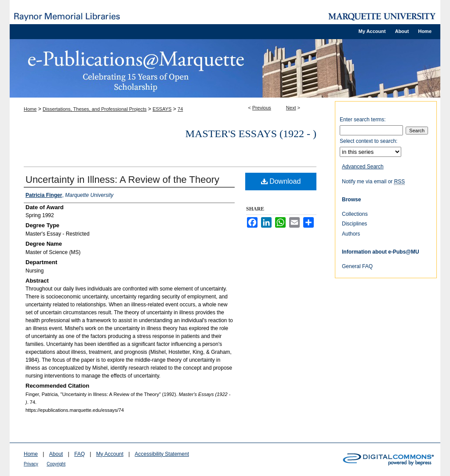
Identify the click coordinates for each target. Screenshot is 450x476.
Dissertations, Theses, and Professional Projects (94, 109)
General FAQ (357, 266)
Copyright (56, 464)
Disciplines (354, 224)
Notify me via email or (373, 182)
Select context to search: (368, 141)
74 (180, 109)
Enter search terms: (363, 120)
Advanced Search (363, 167)
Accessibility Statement (162, 454)
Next (291, 108)
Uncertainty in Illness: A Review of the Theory (122, 180)
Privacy (31, 464)
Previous (262, 108)
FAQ (80, 454)
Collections (355, 214)
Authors (351, 234)
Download (281, 181)
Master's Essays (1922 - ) (251, 134)
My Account (110, 454)
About (56, 454)
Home (30, 109)
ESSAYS (162, 109)
